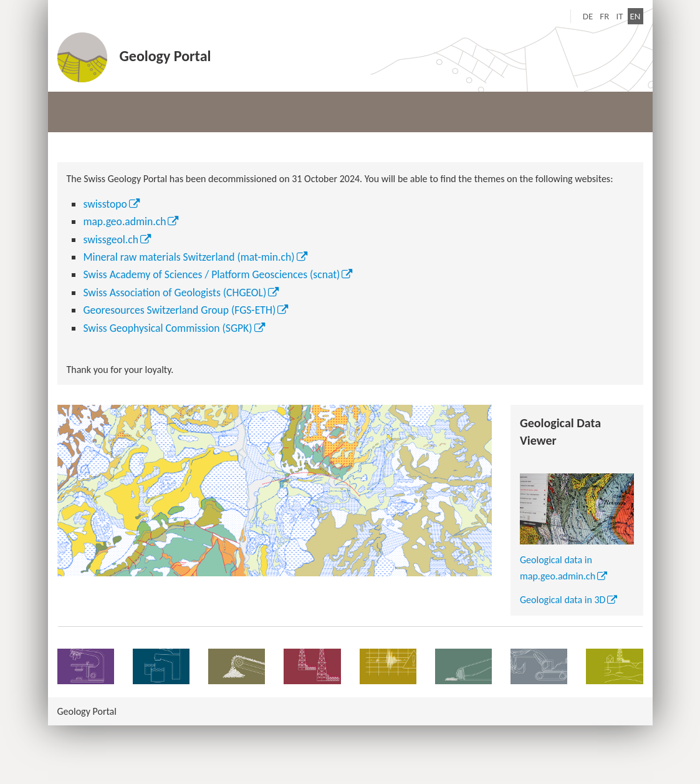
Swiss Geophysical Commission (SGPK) (167, 328)
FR (604, 16)
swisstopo (105, 204)
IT (619, 16)
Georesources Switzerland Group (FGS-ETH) (179, 310)
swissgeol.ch (111, 240)
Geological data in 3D (563, 600)
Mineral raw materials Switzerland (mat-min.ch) (189, 257)
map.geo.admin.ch (124, 221)
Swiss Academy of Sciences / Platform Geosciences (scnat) (211, 274)
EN (637, 15)
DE (588, 16)
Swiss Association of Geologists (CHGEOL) (175, 293)
